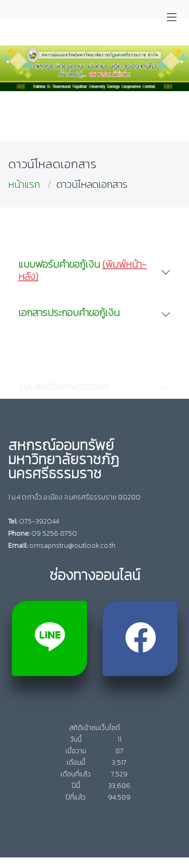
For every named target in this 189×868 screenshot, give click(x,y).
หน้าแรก (24, 184)
